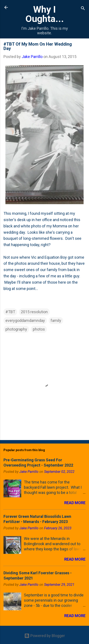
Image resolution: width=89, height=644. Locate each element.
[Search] (83, 9)
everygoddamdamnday (25, 320)
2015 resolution (34, 312)
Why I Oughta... (45, 14)
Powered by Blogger (45, 636)
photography (16, 329)
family (56, 320)
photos (39, 329)
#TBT (10, 312)
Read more (75, 503)
